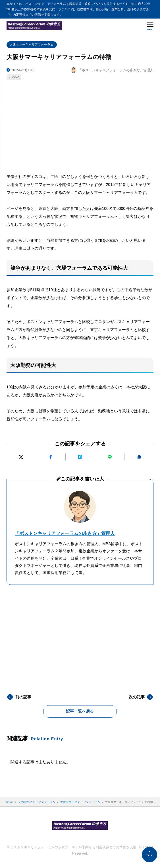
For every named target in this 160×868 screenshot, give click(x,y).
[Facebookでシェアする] (50, 457)
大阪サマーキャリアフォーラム (32, 44)
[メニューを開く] (150, 26)
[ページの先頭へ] (149, 855)
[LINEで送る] (110, 457)
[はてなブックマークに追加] (80, 457)
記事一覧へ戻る (80, 711)
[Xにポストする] (21, 457)
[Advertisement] (80, 125)
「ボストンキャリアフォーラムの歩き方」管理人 (65, 533)
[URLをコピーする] (139, 457)
